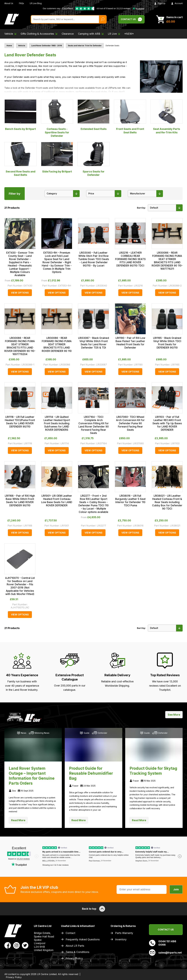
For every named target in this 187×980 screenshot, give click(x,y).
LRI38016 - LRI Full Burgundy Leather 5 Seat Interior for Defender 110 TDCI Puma (130, 501)
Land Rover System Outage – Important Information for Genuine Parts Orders (32, 776)
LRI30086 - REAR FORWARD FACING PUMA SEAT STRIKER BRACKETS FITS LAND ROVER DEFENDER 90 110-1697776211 (167, 261)
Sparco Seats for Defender (93, 159)
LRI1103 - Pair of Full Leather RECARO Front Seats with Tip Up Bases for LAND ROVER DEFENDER (167, 423)
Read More (18, 820)
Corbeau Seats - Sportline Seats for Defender (57, 118)
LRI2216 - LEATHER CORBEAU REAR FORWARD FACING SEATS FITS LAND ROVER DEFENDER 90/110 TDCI (130, 259)
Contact (70, 933)
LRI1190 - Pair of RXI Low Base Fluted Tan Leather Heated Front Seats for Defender (130, 343)
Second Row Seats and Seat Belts (20, 159)
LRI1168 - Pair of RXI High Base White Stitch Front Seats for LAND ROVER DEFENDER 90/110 (20, 501)
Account (177, 3)
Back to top (93, 909)
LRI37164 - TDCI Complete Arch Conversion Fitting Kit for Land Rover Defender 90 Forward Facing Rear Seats (94, 425)
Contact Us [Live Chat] (131, 19)
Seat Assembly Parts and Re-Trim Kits (167, 117)
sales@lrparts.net (165, 953)
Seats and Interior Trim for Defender (85, 46)
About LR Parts (75, 946)
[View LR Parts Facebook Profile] (8, 945)
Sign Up (160, 3)
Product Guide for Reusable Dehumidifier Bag (91, 773)
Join (176, 889)
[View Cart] (169, 19)
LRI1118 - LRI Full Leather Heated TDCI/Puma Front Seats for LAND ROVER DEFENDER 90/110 (20, 422)
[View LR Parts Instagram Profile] (16, 945)
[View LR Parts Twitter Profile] (25, 945)
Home (9, 46)
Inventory (121, 939)
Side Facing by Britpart (57, 158)
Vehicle (22, 46)
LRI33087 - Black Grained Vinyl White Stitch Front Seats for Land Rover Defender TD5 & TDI (94, 343)
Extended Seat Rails (93, 115)
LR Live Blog (36, 3)
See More (174, 715)
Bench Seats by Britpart (20, 115)
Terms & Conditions (77, 952)
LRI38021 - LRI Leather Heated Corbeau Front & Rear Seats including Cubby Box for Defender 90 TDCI (167, 502)
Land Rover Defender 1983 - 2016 (47, 46)
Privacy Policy (74, 958)
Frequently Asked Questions (83, 939)
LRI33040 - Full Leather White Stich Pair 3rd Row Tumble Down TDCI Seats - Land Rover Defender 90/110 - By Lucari (94, 259)
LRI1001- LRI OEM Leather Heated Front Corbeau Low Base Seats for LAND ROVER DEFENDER (57, 501)
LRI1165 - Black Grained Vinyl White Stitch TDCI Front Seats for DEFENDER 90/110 (167, 343)
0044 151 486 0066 (163, 943)
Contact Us (166, 930)
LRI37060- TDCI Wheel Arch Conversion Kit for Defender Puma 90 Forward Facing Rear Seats (130, 423)
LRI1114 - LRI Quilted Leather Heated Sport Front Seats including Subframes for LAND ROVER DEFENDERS (57, 423)
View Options (20, 293)
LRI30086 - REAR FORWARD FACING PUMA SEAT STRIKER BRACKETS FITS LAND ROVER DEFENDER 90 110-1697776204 (20, 346)
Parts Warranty (124, 933)
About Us (9, 3)
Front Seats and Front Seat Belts (130, 117)
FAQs (21, 3)
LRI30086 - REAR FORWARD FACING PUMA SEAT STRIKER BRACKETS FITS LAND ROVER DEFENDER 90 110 (57, 344)
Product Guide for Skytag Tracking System (153, 771)
